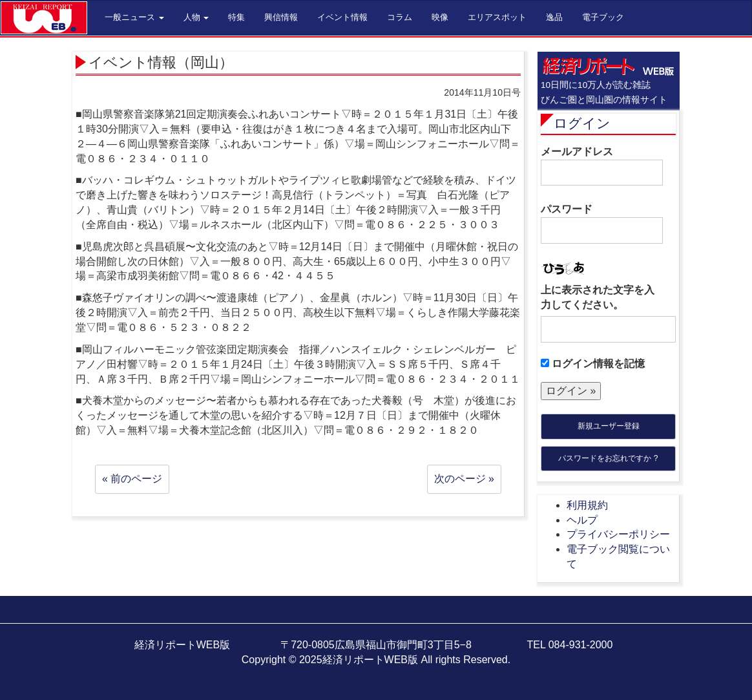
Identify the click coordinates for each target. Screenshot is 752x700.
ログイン (582, 123)
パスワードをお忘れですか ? (608, 458)
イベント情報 (342, 17)
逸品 (554, 17)
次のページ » (464, 479)
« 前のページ (132, 479)
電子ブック (603, 17)
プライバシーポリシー (618, 534)
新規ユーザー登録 (609, 426)
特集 (236, 17)
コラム (400, 17)
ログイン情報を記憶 (593, 364)
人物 (196, 17)
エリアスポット (497, 17)
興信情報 (281, 17)
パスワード (602, 224)
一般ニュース (134, 17)
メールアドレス (602, 166)
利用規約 (587, 505)
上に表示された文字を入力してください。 (598, 297)
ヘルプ (582, 520)
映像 (440, 17)
